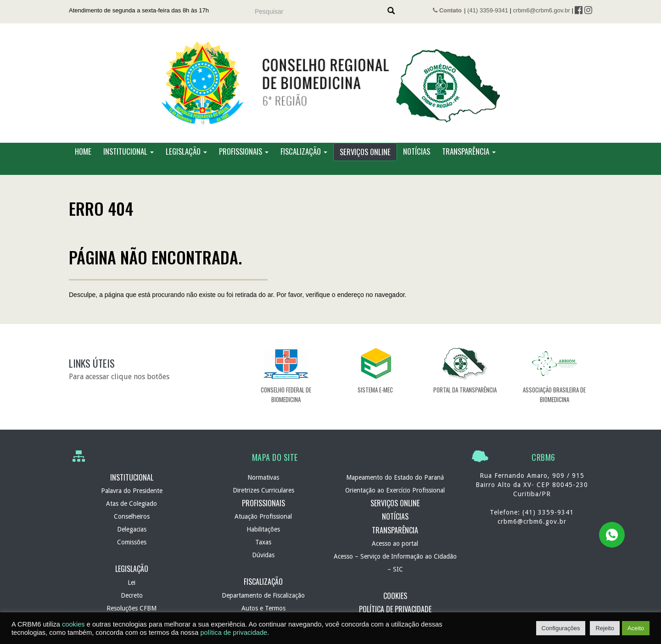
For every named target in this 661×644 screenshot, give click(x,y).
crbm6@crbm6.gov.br (542, 10)
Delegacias (132, 529)
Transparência (469, 151)
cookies (73, 624)
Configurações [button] (561, 628)
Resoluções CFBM (132, 608)
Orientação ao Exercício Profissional (395, 490)
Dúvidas (263, 555)
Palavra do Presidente (132, 491)
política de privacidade (234, 633)
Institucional (129, 151)
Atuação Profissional (263, 516)
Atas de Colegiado (132, 504)
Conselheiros (132, 516)
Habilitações (263, 529)
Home (83, 151)
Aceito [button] (636, 628)
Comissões (132, 542)
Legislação (186, 151)
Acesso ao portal (395, 543)
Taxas (263, 542)
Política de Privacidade (395, 609)
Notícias (417, 151)
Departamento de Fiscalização (263, 595)
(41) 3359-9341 (488, 10)
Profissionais (244, 151)
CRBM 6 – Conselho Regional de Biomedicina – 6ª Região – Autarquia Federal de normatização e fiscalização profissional (330, 83)
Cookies (395, 596)
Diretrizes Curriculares (263, 490)
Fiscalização (304, 151)
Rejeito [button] (605, 628)
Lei (132, 582)
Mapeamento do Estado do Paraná (395, 477)
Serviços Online (365, 152)
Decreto (132, 595)
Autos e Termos (263, 608)
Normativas (263, 477)
